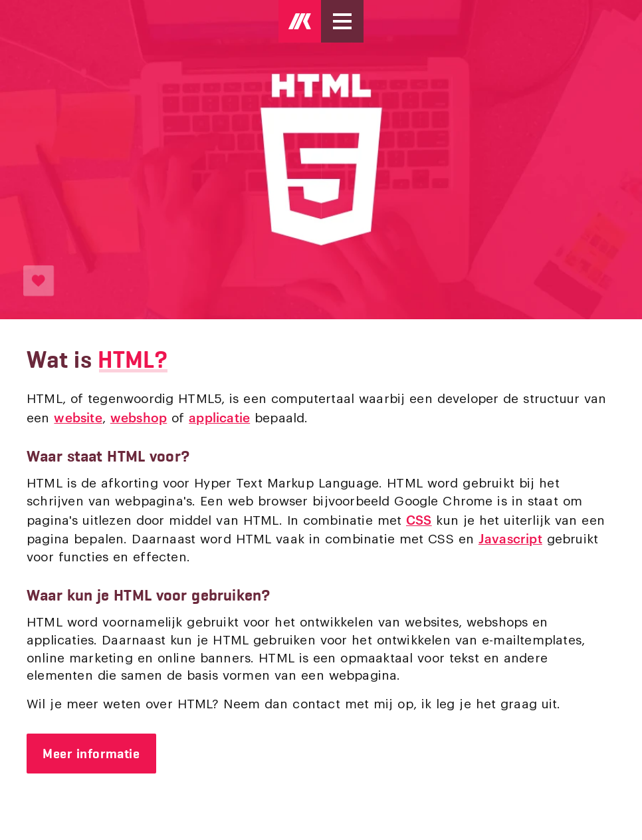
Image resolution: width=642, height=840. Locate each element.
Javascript (510, 538)
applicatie (219, 417)
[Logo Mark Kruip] (300, 21)
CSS (419, 519)
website (78, 417)
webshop (139, 417)
